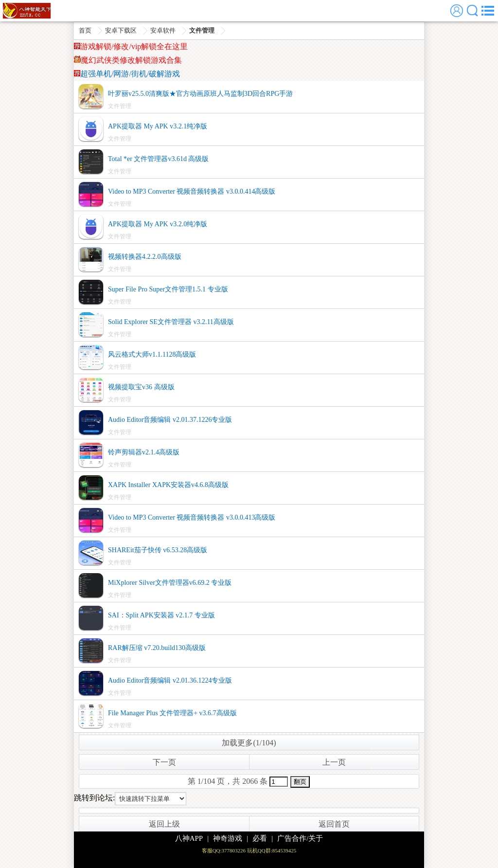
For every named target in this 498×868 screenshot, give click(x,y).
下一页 (164, 762)
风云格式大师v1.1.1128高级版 (152, 354)
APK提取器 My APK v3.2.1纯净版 (158, 126)
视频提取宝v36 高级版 (141, 387)
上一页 (334, 762)
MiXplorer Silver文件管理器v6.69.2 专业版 (170, 583)
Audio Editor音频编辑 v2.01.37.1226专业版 (170, 420)
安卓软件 (163, 30)
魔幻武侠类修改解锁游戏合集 (128, 60)
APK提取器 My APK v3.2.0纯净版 (158, 224)
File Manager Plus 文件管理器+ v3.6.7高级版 (172, 713)
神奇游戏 (228, 838)
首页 (85, 30)
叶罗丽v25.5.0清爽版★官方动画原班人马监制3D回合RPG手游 (200, 94)
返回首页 (334, 824)
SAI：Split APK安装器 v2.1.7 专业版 (161, 615)
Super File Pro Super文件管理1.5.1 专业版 (168, 289)
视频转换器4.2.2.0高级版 (145, 257)
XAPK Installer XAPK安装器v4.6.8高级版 (168, 485)
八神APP (189, 838)
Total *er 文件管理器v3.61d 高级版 (158, 159)
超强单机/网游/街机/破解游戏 (127, 74)
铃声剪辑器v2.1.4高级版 (144, 452)
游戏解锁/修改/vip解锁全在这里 (131, 46)
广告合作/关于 (300, 838)
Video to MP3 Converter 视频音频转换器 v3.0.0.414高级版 (192, 191)
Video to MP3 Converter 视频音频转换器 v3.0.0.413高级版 (192, 517)
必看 (260, 838)
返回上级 (164, 824)
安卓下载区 (121, 30)
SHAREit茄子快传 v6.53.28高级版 (158, 550)
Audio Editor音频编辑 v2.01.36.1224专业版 (170, 680)
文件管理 (202, 30)
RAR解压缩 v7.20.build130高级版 (157, 648)
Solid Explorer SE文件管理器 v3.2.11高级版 (171, 322)
